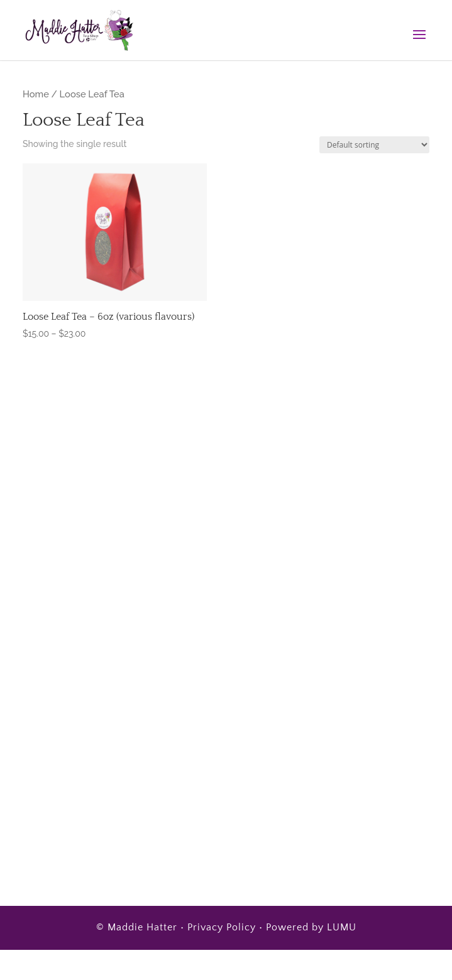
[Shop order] (374, 145)
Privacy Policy (222, 927)
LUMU (342, 927)
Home (36, 94)
